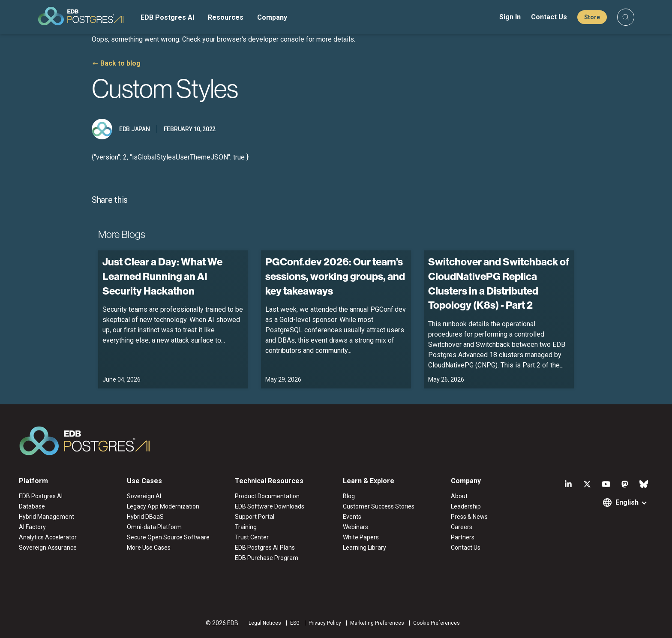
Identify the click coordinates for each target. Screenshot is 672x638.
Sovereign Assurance (48, 548)
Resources (226, 17)
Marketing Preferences (377, 623)
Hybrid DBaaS (145, 517)
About (459, 496)
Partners (463, 537)
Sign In (510, 17)
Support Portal (255, 517)
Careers (462, 527)
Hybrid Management (46, 517)
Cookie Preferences (436, 623)
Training (246, 527)
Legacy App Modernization (163, 506)
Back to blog (120, 63)
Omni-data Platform (154, 527)
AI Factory (32, 527)
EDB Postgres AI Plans (265, 548)
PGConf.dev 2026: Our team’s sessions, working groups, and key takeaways (335, 276)
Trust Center (252, 537)
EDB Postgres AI (167, 17)
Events (352, 517)
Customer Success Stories (379, 506)
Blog (349, 496)
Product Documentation (267, 496)
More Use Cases (149, 548)
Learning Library (364, 548)
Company (272, 17)
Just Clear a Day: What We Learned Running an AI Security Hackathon (162, 276)
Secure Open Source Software (168, 537)
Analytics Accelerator (48, 537)
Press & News (469, 517)
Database (32, 506)
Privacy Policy (325, 623)
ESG (295, 623)
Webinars (355, 527)
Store (592, 17)
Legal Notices (265, 623)
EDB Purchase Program (267, 558)
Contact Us (549, 17)
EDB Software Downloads (270, 506)
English (627, 502)
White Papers (361, 537)
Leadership (466, 506)
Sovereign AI (144, 496)
